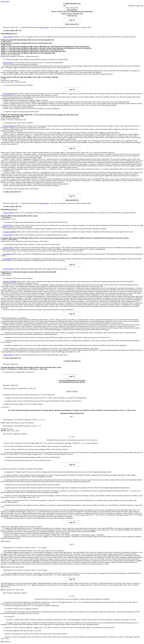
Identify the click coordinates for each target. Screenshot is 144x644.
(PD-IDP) (14, 259)
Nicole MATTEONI (9, 94)
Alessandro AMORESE (10, 232)
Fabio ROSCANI (8, 254)
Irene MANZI (7, 259)
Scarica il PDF (5, 2)
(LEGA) (15, 63)
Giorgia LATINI (44, 27)
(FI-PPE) (18, 126)
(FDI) (17, 94)
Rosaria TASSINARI (9, 126)
